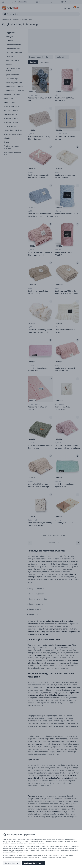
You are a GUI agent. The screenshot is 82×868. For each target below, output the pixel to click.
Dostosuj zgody (12, 863)
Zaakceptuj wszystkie (33, 863)
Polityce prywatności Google (58, 857)
